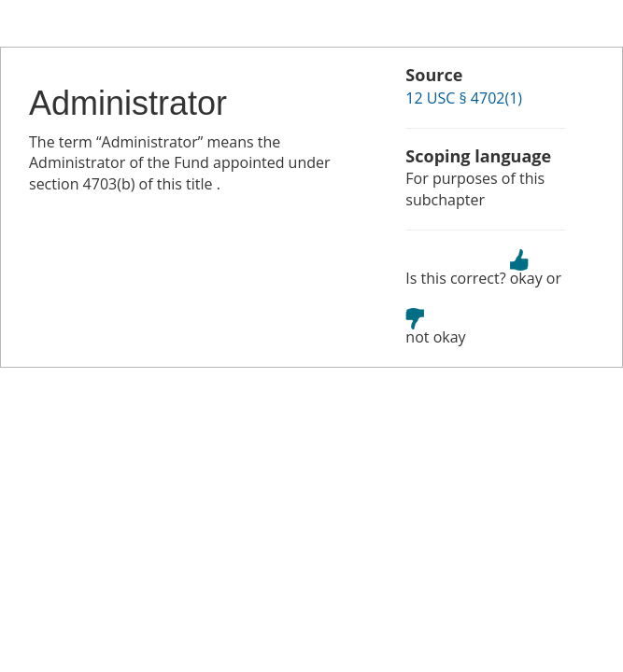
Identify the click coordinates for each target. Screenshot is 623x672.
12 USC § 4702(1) (464, 98)
